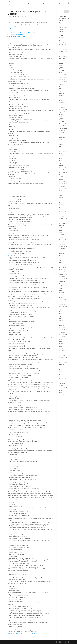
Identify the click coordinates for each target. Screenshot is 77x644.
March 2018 (62, 209)
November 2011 (63, 385)
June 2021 (61, 161)
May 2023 (61, 117)
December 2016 (63, 244)
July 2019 (61, 191)
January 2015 (62, 297)
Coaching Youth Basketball (46, 3)
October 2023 (62, 107)
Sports (28, 24)
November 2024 (63, 77)
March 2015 (62, 293)
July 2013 (61, 339)
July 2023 (61, 114)
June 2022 (61, 142)
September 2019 (63, 188)
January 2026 (62, 47)
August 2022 (62, 137)
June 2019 (61, 193)
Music (31, 24)
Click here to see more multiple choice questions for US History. (23, 633)
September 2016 (63, 251)
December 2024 (63, 75)
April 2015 (61, 290)
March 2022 (62, 149)
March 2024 (62, 96)
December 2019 (63, 181)
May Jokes (61, 23)
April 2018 (61, 207)
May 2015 (61, 288)
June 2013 (61, 341)
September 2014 (63, 307)
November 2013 (63, 330)
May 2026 (61, 38)
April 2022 (61, 147)
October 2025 (62, 54)
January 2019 (62, 200)
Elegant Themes (26, 642)
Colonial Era (11, 255)
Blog (28, 3)
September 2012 (63, 362)
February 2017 (62, 239)
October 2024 (62, 79)
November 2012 (63, 358)
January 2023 (62, 126)
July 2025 (61, 61)
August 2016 (62, 253)
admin (11, 17)
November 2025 (63, 52)
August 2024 (62, 84)
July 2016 (61, 256)
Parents (16, 24)
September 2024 (63, 82)
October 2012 (62, 360)
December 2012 (63, 355)
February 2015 (62, 295)
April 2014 (61, 318)
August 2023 (62, 112)
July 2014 (61, 311)
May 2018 (61, 205)
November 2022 (63, 130)
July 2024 (61, 86)
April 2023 (61, 119)
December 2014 (63, 300)
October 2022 (62, 133)
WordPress (40, 642)
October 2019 (62, 186)
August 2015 (62, 281)
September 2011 (63, 388)
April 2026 (61, 40)
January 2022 (62, 154)
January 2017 (62, 242)
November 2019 (63, 184)
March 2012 (62, 376)
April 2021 (61, 165)
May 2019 (61, 195)
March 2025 (62, 70)
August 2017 (62, 225)
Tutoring (58, 3)
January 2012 (62, 381)
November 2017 (63, 219)
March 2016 (62, 265)
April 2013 (61, 346)
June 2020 (61, 177)
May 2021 (61, 163)
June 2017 (61, 230)
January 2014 (62, 325)
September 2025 (63, 56)
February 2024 (62, 98)
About (34, 3)
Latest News (24, 17)
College (37, 24)
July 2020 (61, 174)
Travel (20, 24)
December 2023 (63, 103)
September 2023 (63, 110)
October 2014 (62, 304)
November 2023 (63, 105)
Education (12, 24)
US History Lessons (14, 29)
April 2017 (61, 235)
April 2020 (61, 179)
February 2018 (62, 212)
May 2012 (61, 372)
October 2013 (62, 332)
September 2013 (63, 334)
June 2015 (61, 286)
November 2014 (63, 302)
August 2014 (62, 309)
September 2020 (63, 172)
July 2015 (61, 283)
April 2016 (61, 263)
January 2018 (62, 214)
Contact (64, 3)
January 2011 (62, 395)
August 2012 (62, 365)
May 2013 (61, 344)
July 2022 (61, 140)
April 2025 (61, 68)
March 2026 (62, 42)
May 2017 (61, 232)
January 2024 (62, 100)
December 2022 (63, 128)
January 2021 (62, 170)
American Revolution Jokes (16, 35)
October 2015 (62, 277)
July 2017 (61, 228)
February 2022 (62, 151)
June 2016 (61, 258)
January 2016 (62, 270)
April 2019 (61, 198)
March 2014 (62, 321)
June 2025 (61, 63)
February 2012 (62, 379)
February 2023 (62, 123)
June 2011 (61, 392)
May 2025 (61, 65)
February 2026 (62, 45)
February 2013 (62, 351)
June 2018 (61, 202)
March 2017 (62, 237)
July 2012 (61, 367)
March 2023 (62, 121)
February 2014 (62, 323)
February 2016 (62, 267)
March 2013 (62, 348)
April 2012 (61, 374)
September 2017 (63, 223)
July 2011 (61, 390)
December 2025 (63, 49)
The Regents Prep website (14, 42)
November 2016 (63, 246)
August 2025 (62, 59)
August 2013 (62, 337)
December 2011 (63, 383)
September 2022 (63, 135)
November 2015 (63, 274)
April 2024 (61, 93)
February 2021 (62, 167)
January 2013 (62, 353)
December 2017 (63, 216)
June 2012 (61, 369)
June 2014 (61, 314)
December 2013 (63, 327)
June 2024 (61, 89)
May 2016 (61, 260)
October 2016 (62, 249)
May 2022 (61, 144)
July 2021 (61, 158)
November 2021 (63, 156)
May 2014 (61, 316)
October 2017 (62, 221)
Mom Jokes (62, 32)
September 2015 (63, 279)
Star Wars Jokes (63, 25)
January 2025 (62, 72)
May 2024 (61, 91)
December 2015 (63, 272)
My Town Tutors (11, 22)
